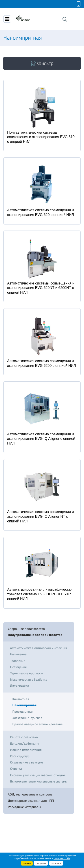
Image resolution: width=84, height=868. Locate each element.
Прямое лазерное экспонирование (37, 724)
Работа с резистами (24, 737)
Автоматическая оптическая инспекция (39, 648)
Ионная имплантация (26, 750)
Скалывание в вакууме (26, 762)
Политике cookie (62, 858)
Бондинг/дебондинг (25, 744)
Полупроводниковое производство (35, 635)
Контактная (21, 699)
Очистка (16, 769)
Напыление (18, 654)
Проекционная (23, 712)
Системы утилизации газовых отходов (38, 775)
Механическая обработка (29, 680)
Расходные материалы (24, 807)
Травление (18, 661)
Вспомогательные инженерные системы (39, 781)
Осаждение (18, 667)
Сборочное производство (26, 629)
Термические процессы (26, 673)
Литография (20, 686)
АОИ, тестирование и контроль (30, 794)
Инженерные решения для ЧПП (31, 801)
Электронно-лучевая (27, 718)
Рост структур (20, 756)
